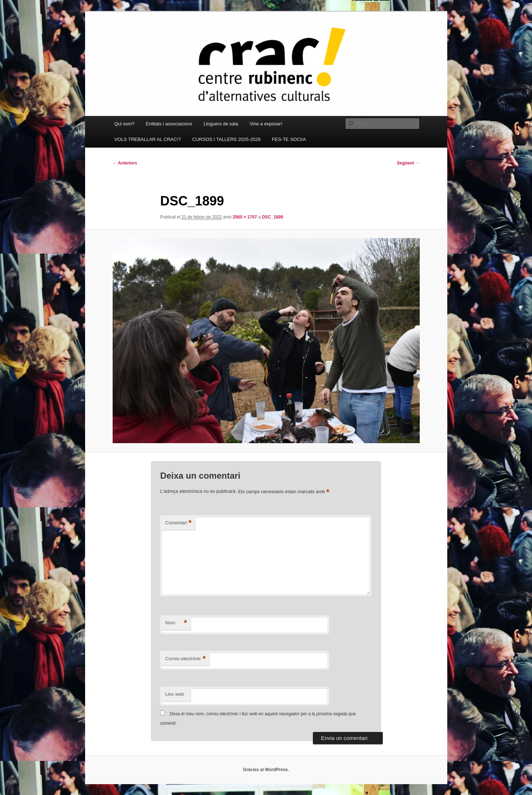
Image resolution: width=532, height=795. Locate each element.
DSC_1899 (273, 217)
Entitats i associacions (169, 124)
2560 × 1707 (245, 217)
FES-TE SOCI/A (289, 139)
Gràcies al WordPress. (266, 770)
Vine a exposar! (266, 124)
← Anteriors (125, 163)
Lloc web (174, 694)
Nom (176, 623)
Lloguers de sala (221, 124)
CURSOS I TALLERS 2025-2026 (227, 139)
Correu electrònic (185, 659)
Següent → (408, 163)
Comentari (178, 523)
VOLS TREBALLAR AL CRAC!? (148, 139)
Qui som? (125, 124)
